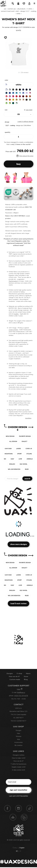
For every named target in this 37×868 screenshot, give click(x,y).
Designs (10, 674)
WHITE (18, 14)
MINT (16, 103)
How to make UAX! (19, 758)
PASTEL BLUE (20, 93)
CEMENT (10, 90)
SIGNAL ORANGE (10, 100)
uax (5, 9)
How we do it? (14, 677)
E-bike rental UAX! (18, 770)
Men (18, 733)
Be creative (18, 745)
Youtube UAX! (13, 817)
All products (21, 9)
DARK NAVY (27, 90)
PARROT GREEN (10, 103)
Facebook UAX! (7, 808)
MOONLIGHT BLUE (6, 93)
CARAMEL (20, 100)
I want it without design (25, 122)
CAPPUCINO (23, 100)
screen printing (13, 330)
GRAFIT (16, 90)
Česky (15, 848)
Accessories (18, 742)
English (22, 848)
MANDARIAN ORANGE (30, 96)
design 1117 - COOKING (28, 11)
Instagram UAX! (19, 808)
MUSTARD (16, 100)
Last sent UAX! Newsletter (19, 796)
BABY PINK (30, 93)
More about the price (25, 156)
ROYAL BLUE (10, 93)
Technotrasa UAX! (24, 817)
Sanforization (13, 281)
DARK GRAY (13, 90)
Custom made (15, 679)
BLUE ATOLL (16, 93)
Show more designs (19, 544)
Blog (26, 679)
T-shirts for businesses (19, 764)
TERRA (27, 96)
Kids (19, 739)
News (28, 674)
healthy (16, 314)
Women (19, 736)
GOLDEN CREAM (13, 100)
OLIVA (30, 100)
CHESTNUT (27, 100)
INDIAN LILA (13, 96)
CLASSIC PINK (10, 96)
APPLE (6, 103)
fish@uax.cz (21, 692)
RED (16, 96)
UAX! (15, 840)
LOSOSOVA (6, 96)
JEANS (23, 90)
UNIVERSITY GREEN (13, 103)
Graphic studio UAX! (18, 767)
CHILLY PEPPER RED (20, 96)
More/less (28, 418)
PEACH (6, 100)
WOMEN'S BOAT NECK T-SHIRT (10, 11)
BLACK (20, 90)
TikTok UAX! (30, 808)
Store (26, 677)
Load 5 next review (18, 604)
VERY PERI (23, 93)
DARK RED (23, 96)
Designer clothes (19, 755)
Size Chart (29, 110)
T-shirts (30, 9)
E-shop (19, 674)
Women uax (12, 9)
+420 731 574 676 (21, 696)
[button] (31, 178)
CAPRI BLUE (13, 93)
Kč (17, 851)
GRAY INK (30, 90)
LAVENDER (27, 93)
